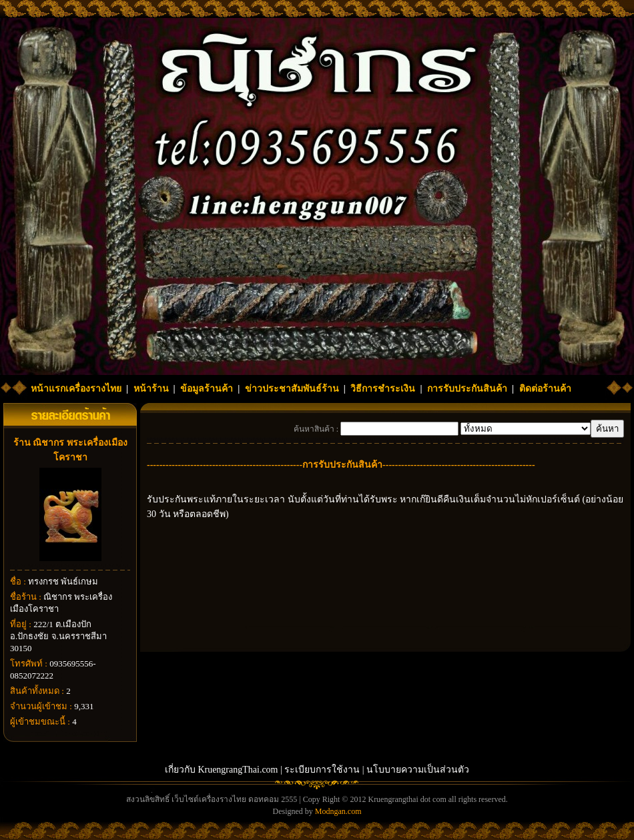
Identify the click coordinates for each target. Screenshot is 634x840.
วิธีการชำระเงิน (383, 389)
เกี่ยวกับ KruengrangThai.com (222, 770)
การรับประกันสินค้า (467, 389)
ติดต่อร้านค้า (545, 389)
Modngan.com (338, 811)
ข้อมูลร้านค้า (207, 389)
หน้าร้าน (151, 389)
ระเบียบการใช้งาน (322, 770)
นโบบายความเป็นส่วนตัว (418, 770)
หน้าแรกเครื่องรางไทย (76, 389)
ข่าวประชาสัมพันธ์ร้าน (292, 389)
